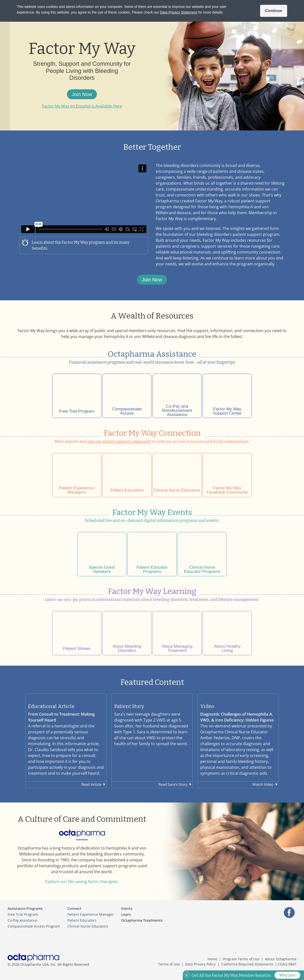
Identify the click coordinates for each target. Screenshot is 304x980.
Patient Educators (82, 920)
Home (212, 959)
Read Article (91, 784)
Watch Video (263, 784)
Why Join (287, 975)
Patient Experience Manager (91, 914)
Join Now (82, 94)
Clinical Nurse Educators (88, 926)
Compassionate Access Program (34, 926)
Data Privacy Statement (178, 12)
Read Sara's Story (173, 784)
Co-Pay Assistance (22, 920)
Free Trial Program (23, 914)
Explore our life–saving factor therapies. (82, 882)
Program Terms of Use (241, 959)
